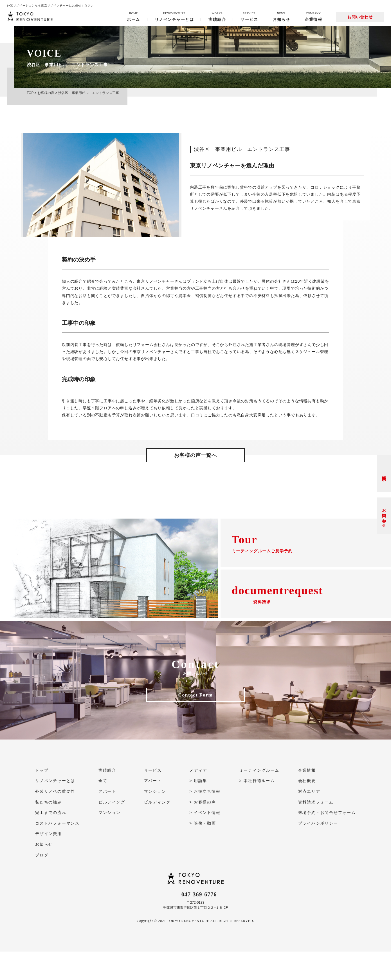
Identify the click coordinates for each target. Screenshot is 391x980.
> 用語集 (198, 809)
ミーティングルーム (259, 799)
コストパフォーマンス (57, 852)
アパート (107, 820)
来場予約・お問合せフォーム (327, 841)
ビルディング (112, 831)
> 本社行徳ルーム (257, 809)
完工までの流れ (51, 841)
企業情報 (313, 17)
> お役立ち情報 (205, 820)
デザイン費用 (49, 862)
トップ (42, 799)
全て (103, 809)
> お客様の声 (203, 831)
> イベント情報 (205, 841)
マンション (110, 841)
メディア (198, 799)
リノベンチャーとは (174, 17)
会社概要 (307, 809)
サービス (249, 17)
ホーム (133, 17)
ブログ (42, 883)
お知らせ (281, 17)
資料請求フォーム (316, 831)
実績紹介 (217, 17)
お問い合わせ (360, 17)
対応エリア (309, 820)
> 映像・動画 (203, 852)
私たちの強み (49, 831)
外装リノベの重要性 (55, 820)
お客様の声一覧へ (195, 455)
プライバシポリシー (318, 852)
